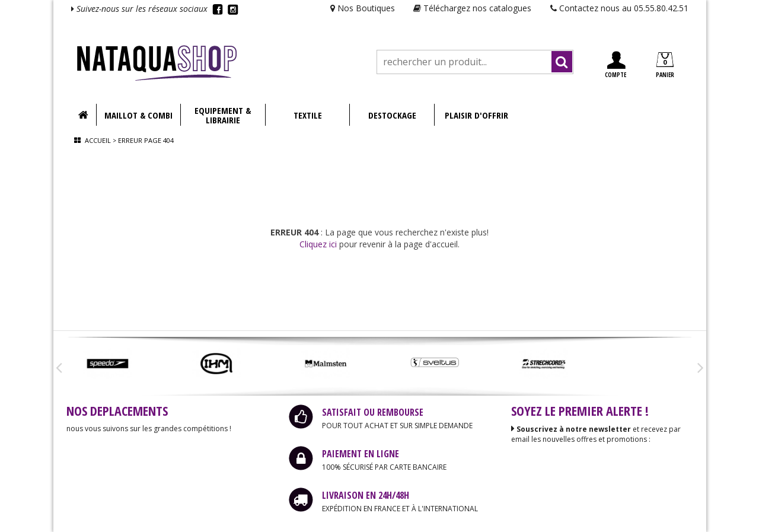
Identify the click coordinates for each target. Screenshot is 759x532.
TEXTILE (308, 115)
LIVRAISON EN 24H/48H (366, 495)
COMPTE (616, 65)
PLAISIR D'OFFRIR (476, 115)
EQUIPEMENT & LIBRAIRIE (223, 115)
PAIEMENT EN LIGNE (361, 454)
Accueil (98, 140)
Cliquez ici (318, 244)
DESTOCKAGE (392, 115)
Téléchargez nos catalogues (472, 8)
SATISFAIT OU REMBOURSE (373, 412)
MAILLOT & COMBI (138, 115)
